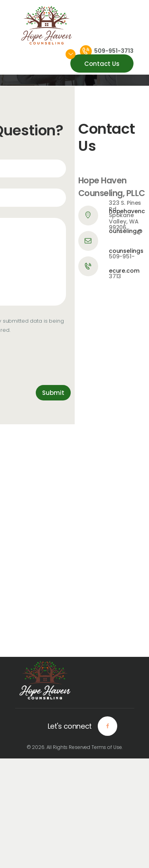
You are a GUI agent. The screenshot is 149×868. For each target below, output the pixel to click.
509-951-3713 (122, 266)
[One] (74, 541)
